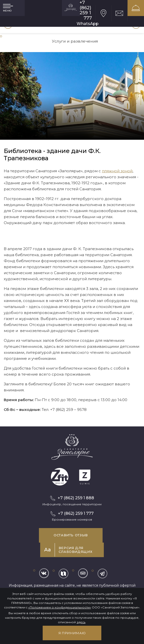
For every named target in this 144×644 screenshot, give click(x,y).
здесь (81, 622)
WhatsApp (88, 24)
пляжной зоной (117, 171)
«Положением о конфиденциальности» (60, 607)
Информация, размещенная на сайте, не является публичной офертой (72, 585)
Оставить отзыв (71, 535)
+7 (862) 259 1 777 (86, 10)
